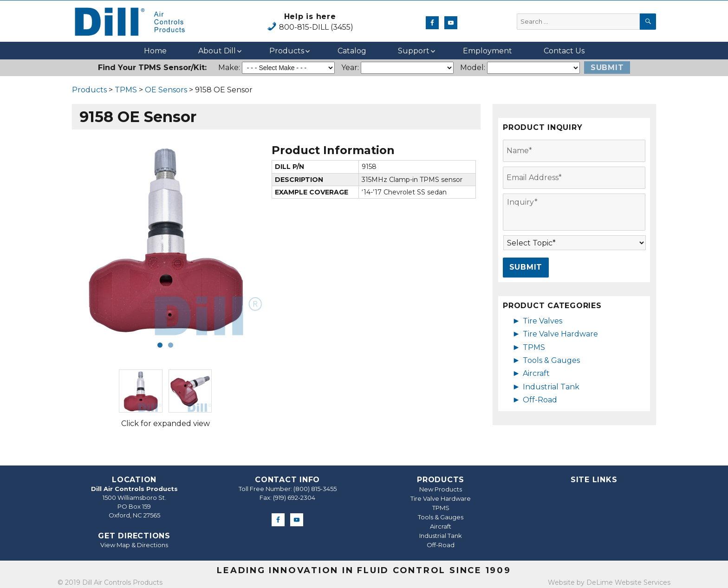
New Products (441, 489)
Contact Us (564, 51)
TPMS (126, 90)
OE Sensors (166, 90)
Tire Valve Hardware (560, 334)
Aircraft (536, 373)
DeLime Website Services (628, 582)
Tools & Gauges (551, 360)
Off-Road (540, 400)
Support (414, 51)
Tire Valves (543, 321)
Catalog (352, 51)
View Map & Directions (134, 545)
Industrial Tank (551, 387)
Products (287, 51)
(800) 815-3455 (315, 489)
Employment (487, 51)
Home (155, 51)
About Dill (217, 51)
